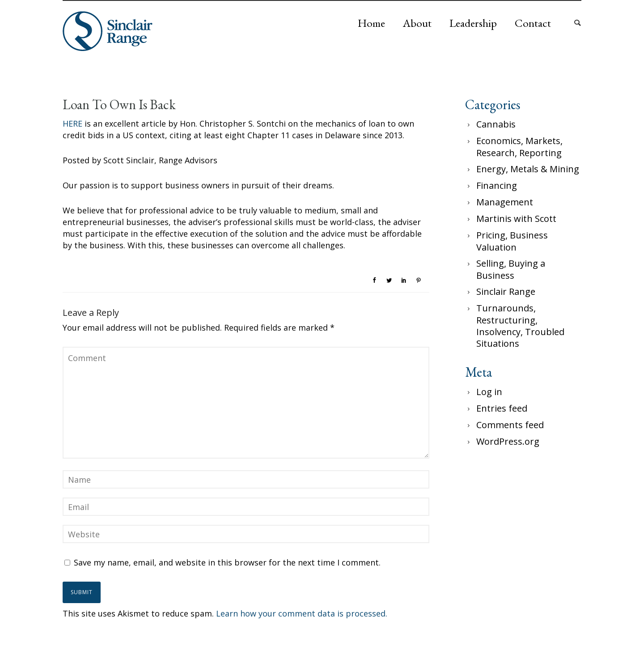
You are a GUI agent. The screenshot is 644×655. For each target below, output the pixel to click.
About (417, 23)
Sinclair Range (506, 291)
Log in (489, 392)
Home (371, 23)
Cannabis (496, 124)
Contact (533, 23)
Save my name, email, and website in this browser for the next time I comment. (227, 562)
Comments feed (510, 425)
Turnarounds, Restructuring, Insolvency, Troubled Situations (520, 326)
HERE (72, 123)
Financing (497, 185)
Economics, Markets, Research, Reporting (519, 147)
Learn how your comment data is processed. (302, 613)
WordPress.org (508, 441)
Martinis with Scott (516, 219)
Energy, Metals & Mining (528, 169)
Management (505, 202)
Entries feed (502, 408)
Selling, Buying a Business (511, 269)
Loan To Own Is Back (119, 105)
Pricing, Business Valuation (512, 241)
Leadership (473, 23)
